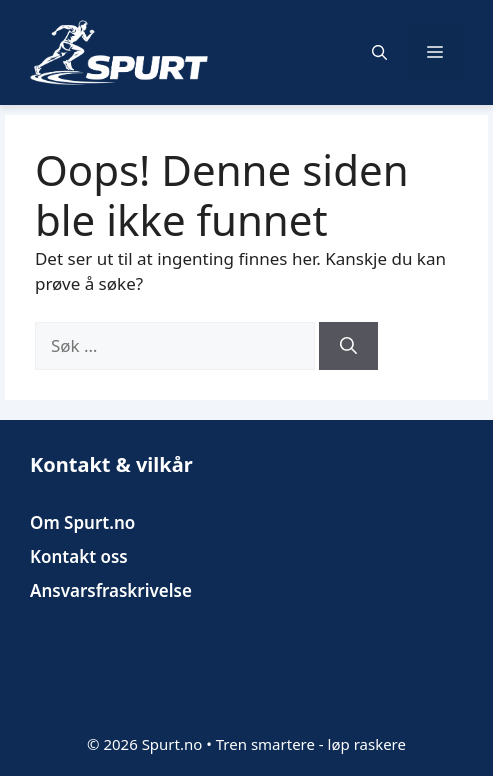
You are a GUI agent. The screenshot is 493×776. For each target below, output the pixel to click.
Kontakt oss (79, 556)
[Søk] (348, 346)
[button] (379, 52)
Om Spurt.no (82, 522)
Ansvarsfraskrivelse (111, 590)
